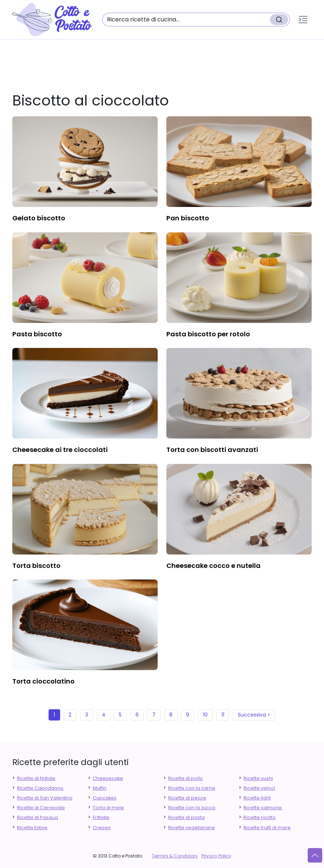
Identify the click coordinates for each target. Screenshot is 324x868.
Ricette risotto (260, 817)
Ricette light (257, 798)
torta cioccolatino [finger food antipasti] (43, 681)
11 (223, 715)
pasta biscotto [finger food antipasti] (37, 334)
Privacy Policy (216, 856)
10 (205, 715)
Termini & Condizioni (175, 856)
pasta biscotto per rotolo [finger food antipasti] (208, 334)
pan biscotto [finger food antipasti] (188, 218)
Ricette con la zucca (192, 808)
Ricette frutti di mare (267, 828)
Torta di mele (108, 808)
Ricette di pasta (186, 817)
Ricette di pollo (186, 778)
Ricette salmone (263, 808)
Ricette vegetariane (192, 828)
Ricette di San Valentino (45, 798)
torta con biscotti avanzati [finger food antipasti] (212, 450)
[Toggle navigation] (303, 20)
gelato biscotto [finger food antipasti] (39, 218)
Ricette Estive (32, 828)
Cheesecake (108, 778)
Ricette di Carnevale (41, 808)
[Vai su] (315, 855)
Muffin (100, 788)
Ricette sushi (258, 778)
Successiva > (254, 715)
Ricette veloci (259, 788)
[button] (303, 20)
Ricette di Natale (36, 778)
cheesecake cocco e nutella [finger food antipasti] (213, 566)
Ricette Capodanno (40, 788)
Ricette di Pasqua (38, 817)
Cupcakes (105, 798)
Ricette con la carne (192, 788)
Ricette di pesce (187, 798)
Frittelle (101, 817)
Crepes (102, 828)
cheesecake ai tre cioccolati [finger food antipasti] (60, 450)
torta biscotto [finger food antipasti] (36, 566)
